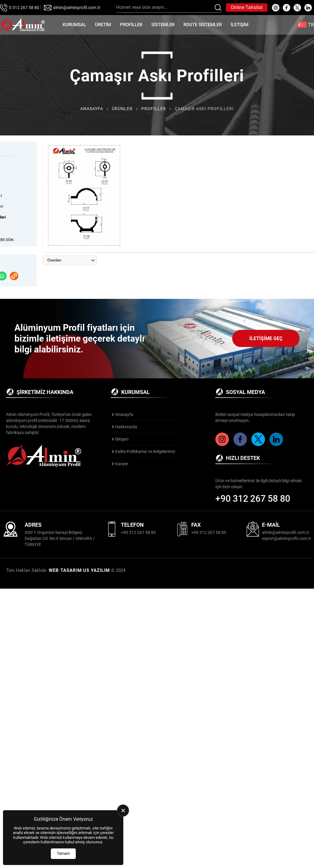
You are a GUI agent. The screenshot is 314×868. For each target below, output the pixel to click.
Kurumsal (74, 25)
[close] (123, 811)
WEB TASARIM (65, 570)
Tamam (63, 853)
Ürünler (122, 109)
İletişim (240, 25)
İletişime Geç (266, 338)
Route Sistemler (203, 25)
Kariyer (122, 464)
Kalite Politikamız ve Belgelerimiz (145, 451)
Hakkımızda (126, 427)
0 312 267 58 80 (24, 8)
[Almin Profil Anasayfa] (22, 25)
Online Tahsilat (247, 7)
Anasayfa (92, 109)
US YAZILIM (96, 570)
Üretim (103, 25)
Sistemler (163, 25)
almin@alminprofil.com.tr (77, 8)
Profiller (131, 25)
